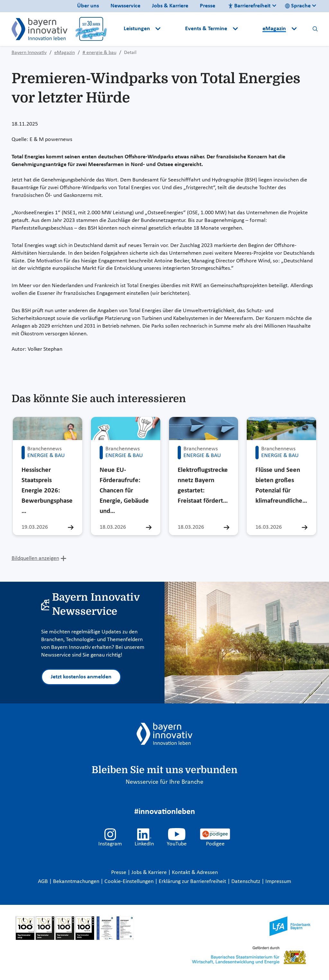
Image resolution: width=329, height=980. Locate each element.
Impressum (278, 882)
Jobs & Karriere (170, 6)
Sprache (298, 6)
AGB (44, 882)
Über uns (88, 6)
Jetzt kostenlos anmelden (81, 677)
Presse (208, 6)
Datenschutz (246, 882)
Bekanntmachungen (77, 882)
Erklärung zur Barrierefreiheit (193, 882)
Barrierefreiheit (249, 6)
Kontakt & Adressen (195, 873)
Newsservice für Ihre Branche (164, 782)
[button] (173, 29)
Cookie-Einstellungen (129, 882)
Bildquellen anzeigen (35, 558)
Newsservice (125, 6)
